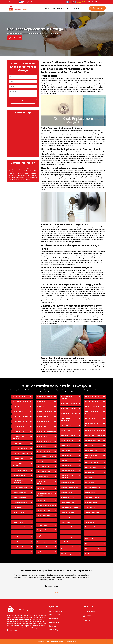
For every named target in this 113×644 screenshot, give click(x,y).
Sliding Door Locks (91, 502)
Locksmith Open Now (68, 497)
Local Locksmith (66, 450)
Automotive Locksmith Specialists (19, 437)
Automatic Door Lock (19, 431)
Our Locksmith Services (61, 8)
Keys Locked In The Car (68, 440)
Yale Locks (89, 554)
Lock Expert (65, 460)
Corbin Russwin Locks (19, 537)
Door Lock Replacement (44, 441)
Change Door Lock (18, 512)
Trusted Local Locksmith (93, 527)
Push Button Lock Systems (94, 435)
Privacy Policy (54, 630)
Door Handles (41, 402)
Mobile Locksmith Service (69, 527)
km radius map (23, 135)
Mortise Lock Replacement (70, 537)
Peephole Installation (92, 407)
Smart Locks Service (92, 507)
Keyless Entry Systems (68, 435)
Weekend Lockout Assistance (91, 533)
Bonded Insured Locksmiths (18, 464)
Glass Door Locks (42, 547)
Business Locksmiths (19, 492)
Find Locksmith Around (44, 510)
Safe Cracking (90, 477)
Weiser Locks (90, 539)
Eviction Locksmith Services (43, 482)
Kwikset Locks (66, 445)
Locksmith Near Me (67, 492)
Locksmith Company (67, 482)
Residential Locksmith (92, 462)
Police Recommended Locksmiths (92, 413)
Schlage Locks (90, 492)
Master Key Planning (68, 512)
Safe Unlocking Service (93, 487)
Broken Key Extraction (19, 475)
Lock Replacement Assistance (67, 476)
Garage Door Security (44, 530)
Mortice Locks (66, 532)
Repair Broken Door (92, 450)
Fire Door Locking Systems (45, 520)
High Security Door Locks (45, 552)
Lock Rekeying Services (69, 470)
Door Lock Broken (42, 426)
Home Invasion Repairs (68, 409)
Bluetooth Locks (18, 458)
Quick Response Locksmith (94, 440)
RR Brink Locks (90, 472)
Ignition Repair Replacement (66, 420)
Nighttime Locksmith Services (68, 548)
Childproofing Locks (19, 517)
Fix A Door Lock (42, 525)
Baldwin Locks (17, 443)
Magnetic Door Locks (68, 502)
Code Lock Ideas (18, 522)
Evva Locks (40, 488)
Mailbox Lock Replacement (70, 507)
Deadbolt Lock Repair (19, 547)
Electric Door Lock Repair (45, 456)
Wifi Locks (89, 544)
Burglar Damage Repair (20, 487)
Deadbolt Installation (19, 542)
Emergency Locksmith (44, 471)
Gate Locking (41, 542)
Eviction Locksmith (43, 476)
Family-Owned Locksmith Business (45, 494)
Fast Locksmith (42, 500)
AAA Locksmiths (18, 412)
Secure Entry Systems (92, 497)
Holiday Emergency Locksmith (67, 398)
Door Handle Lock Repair (45, 397)
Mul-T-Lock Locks (67, 542)
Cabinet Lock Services (20, 497)
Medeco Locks (66, 522)
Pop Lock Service (91, 418)
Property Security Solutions (94, 430)
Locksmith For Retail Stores (70, 487)
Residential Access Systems (91, 456)
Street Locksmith (91, 517)
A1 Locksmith (17, 407)
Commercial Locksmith (20, 532)
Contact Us (77, 8)
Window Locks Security (93, 549)
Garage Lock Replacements (41, 536)
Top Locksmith (90, 522)
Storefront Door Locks (92, 512)
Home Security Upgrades (69, 413)
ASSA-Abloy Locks (18, 426)
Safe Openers (90, 482)
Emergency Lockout (43, 466)
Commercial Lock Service (21, 527)
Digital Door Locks (18, 552)
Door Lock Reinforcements (45, 431)
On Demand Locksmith (92, 397)
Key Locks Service (67, 430)
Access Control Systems (20, 416)
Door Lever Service (43, 421)
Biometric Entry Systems (20, 453)
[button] (54, 592)
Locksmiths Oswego (57, 642)
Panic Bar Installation (92, 402)
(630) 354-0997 (97, 8)
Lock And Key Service (68, 455)
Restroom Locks (90, 467)
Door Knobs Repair (43, 416)
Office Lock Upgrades (68, 554)
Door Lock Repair (42, 436)
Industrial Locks (66, 425)
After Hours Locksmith (20, 421)
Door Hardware (42, 407)
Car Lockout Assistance (20, 502)
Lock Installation (66, 465)
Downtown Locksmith (43, 451)
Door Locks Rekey (42, 446)
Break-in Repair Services (20, 470)
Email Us (88, 616)
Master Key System (67, 517)
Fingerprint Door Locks (44, 515)
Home (47, 8)
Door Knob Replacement (44, 412)
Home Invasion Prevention (69, 404)
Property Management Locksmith (92, 424)
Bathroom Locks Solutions (21, 448)
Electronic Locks (42, 461)
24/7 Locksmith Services (20, 402)
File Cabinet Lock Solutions (45, 505)
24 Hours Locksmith (19, 397)
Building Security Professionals (18, 481)
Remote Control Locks (92, 445)
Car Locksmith (17, 507)
